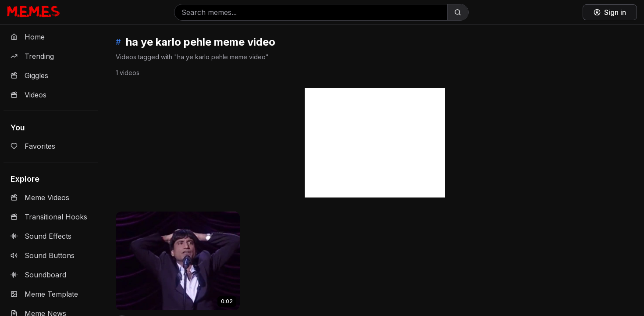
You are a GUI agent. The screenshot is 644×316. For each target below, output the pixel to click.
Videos (28, 95)
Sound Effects (41, 236)
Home (28, 37)
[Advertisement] (375, 143)
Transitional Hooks (49, 217)
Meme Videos (40, 197)
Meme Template (44, 294)
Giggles (29, 75)
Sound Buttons (43, 255)
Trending (32, 56)
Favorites (33, 146)
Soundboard (38, 275)
